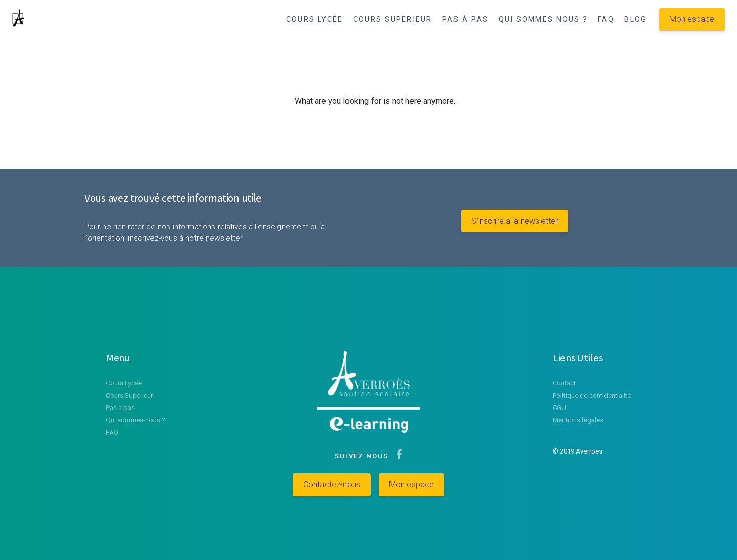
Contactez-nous (332, 484)
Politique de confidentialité (592, 395)
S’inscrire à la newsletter (515, 221)
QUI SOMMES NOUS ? (543, 20)
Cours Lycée (124, 383)
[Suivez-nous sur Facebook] (397, 456)
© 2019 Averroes (578, 451)
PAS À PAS (465, 20)
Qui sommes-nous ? (136, 420)
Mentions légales (578, 420)
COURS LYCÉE (315, 20)
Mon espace (692, 19)
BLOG (636, 20)
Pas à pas (120, 408)
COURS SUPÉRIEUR (393, 20)
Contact (564, 383)
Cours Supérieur (129, 395)
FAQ (606, 20)
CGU (559, 408)
